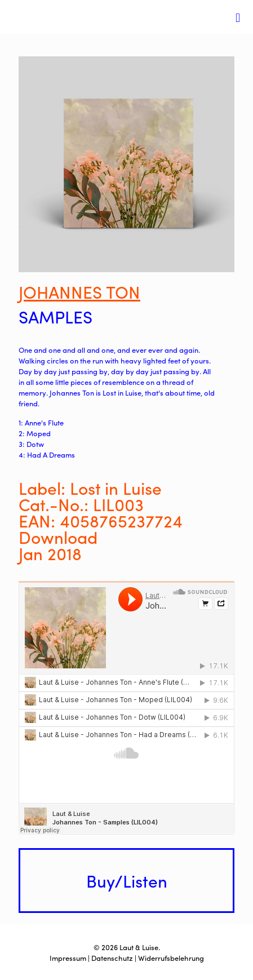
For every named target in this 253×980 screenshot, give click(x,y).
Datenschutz (112, 958)
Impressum (68, 958)
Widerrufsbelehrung (171, 958)
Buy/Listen (127, 881)
